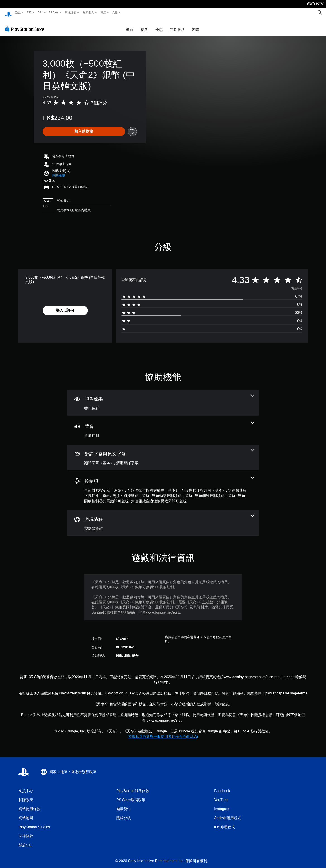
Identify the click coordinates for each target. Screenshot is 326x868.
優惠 (159, 25)
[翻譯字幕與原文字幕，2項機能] (163, 453)
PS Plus (54, 12)
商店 (103, 12)
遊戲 (18, 12)
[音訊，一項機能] (163, 426)
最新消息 (88, 12)
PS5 (29, 12)
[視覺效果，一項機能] (163, 399)
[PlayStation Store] (26, 25)
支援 (115, 12)
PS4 (40, 12)
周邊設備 (71, 12)
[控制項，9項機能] (163, 486)
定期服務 (177, 25)
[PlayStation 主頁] (8, 13)
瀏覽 (196, 25)
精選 (144, 25)
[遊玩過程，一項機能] (163, 519)
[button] (58, 171)
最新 (129, 25)
